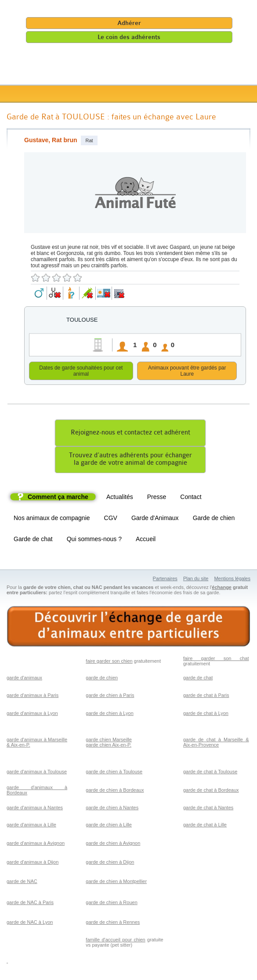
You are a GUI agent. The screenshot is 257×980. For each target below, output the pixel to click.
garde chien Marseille (109, 741)
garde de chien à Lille (109, 826)
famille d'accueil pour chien (115, 941)
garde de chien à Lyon (109, 714)
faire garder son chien (109, 662)
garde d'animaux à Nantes (35, 809)
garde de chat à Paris (206, 696)
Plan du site (196, 580)
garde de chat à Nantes (208, 809)
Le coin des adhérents (129, 37)
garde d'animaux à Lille (31, 826)
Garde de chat (33, 540)
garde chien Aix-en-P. (109, 746)
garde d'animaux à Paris (33, 696)
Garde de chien (214, 519)
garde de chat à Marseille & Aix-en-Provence (216, 743)
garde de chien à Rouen (111, 904)
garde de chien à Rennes (113, 923)
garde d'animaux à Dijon (33, 863)
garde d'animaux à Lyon (32, 714)
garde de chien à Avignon (113, 844)
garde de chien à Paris (110, 696)
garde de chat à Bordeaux (211, 791)
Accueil (146, 540)
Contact (191, 498)
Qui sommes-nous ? (94, 540)
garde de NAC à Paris (30, 904)
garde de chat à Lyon (206, 714)
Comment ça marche (58, 498)
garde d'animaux (24, 679)
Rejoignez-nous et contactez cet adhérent (130, 434)
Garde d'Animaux (155, 519)
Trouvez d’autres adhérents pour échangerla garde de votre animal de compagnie (130, 460)
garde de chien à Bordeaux (115, 791)
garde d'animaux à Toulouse (37, 773)
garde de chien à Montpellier (116, 883)
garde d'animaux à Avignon (36, 844)
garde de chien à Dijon (110, 863)
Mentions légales (232, 580)
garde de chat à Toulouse (210, 773)
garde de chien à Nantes (112, 809)
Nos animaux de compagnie (52, 519)
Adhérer (129, 23)
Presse (157, 498)
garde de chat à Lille (205, 826)
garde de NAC (22, 883)
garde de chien (102, 679)
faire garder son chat (216, 660)
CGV (111, 519)
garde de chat (198, 679)
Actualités (120, 498)
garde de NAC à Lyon (30, 923)
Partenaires (165, 580)
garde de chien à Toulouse (114, 773)
